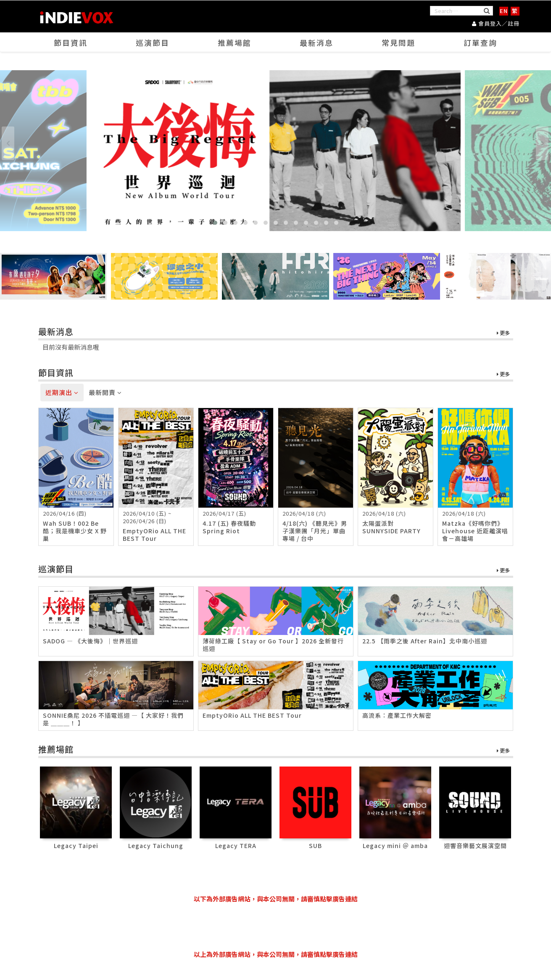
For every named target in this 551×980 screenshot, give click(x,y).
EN (504, 11)
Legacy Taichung (156, 846)
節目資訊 (71, 42)
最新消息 (316, 42)
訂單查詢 (480, 42)
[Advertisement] (276, 927)
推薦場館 (235, 42)
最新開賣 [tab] (105, 393)
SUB (315, 846)
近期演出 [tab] (62, 393)
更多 (503, 333)
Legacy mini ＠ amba (395, 846)
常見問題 (398, 42)
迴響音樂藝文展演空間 (475, 846)
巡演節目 (153, 42)
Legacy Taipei (76, 846)
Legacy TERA (236, 846)
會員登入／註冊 (496, 23)
